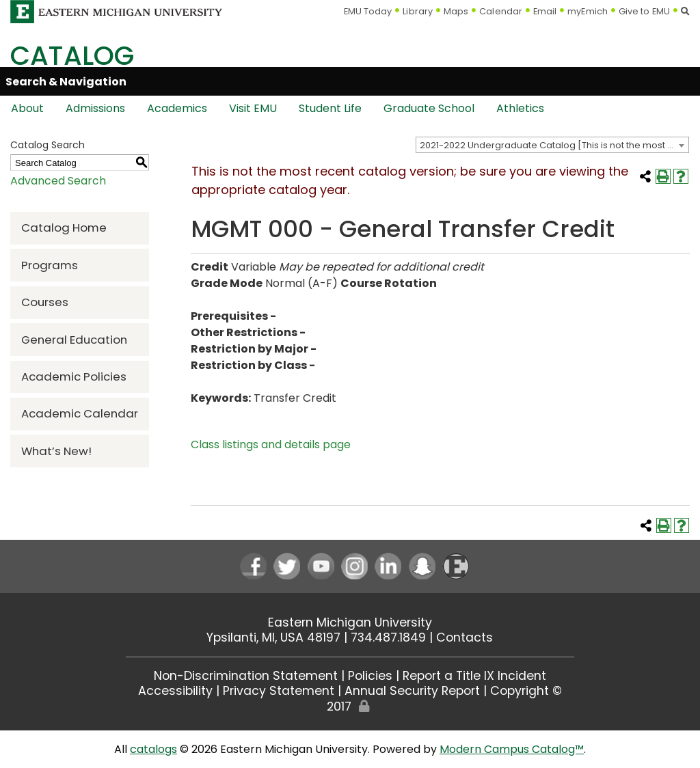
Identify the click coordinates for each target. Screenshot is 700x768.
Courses (45, 302)
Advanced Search (58, 181)
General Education (74, 340)
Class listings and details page (271, 444)
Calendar (501, 11)
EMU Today (368, 11)
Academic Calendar (80, 413)
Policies (370, 676)
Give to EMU (644, 11)
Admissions (95, 108)
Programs (50, 265)
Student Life (330, 108)
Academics (177, 108)
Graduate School (429, 108)
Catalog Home (64, 228)
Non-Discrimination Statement (246, 676)
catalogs (153, 749)
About (27, 108)
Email (545, 11)
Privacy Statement (279, 691)
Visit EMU (253, 108)
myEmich (588, 11)
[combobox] (552, 145)
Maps (456, 11)
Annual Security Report (412, 691)
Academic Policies (74, 376)
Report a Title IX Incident (474, 676)
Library (418, 11)
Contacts (465, 637)
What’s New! (56, 451)
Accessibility (175, 691)
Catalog (72, 56)
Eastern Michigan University (350, 622)
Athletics (520, 108)
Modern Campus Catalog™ (512, 749)
